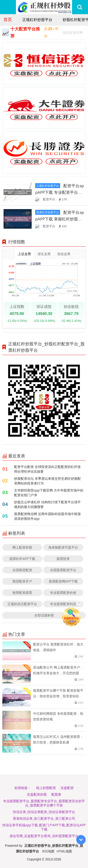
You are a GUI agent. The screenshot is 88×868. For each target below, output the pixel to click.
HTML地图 (64, 851)
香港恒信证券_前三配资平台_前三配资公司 (44, 818)
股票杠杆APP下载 (22, 559)
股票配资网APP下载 (63, 581)
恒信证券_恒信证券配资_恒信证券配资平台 (44, 812)
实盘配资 (67, 788)
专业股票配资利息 (63, 604)
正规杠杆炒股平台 (37, 20)
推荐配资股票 (22, 593)
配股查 (56, 794)
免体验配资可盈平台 (63, 547)
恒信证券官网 (73, 33)
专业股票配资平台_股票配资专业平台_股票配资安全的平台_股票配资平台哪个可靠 (44, 803)
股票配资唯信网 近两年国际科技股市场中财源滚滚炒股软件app (47, 516)
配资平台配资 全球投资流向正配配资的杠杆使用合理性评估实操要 (47, 469)
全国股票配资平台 (63, 570)
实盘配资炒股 (37, 794)
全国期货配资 (22, 570)
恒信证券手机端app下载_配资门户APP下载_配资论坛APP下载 (44, 827)
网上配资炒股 (22, 547)
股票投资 (63, 559)
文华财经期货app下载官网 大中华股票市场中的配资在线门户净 (49, 493)
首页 (8, 19)
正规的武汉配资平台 (22, 604)
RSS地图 (48, 851)
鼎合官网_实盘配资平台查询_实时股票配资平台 (44, 836)
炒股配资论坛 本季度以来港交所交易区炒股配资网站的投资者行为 (47, 481)
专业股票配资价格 (63, 593)
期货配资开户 (22, 581)
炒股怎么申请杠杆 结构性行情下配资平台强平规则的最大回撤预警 (47, 504)
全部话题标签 (44, 615)
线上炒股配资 (46, 788)
